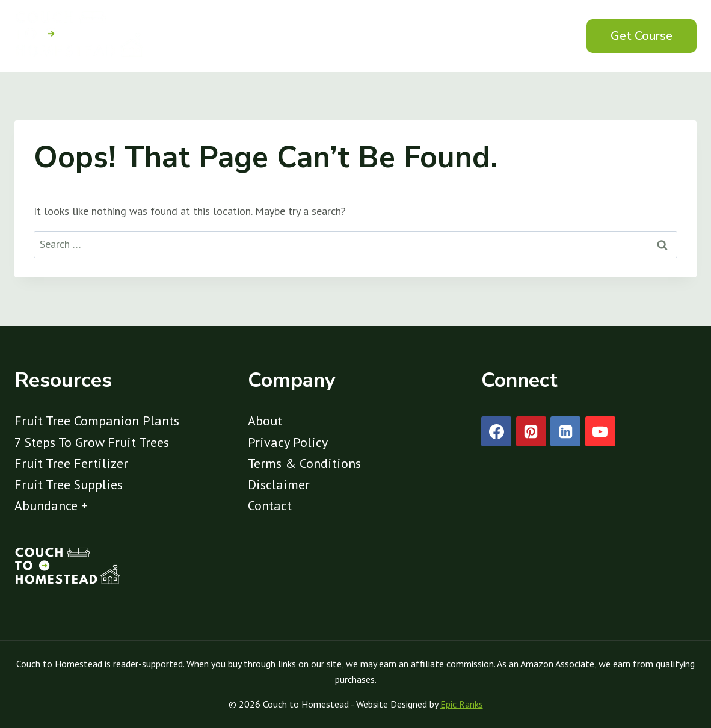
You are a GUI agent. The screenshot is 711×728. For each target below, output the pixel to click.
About (265, 421)
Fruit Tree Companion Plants (97, 421)
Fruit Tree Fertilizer (71, 463)
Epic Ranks (462, 704)
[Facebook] (496, 431)
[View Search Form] (550, 36)
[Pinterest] (531, 431)
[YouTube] (600, 431)
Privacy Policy (288, 442)
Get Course (642, 36)
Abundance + (51, 505)
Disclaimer (279, 484)
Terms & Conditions (304, 463)
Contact (270, 505)
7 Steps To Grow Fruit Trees (92, 442)
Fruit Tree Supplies (69, 484)
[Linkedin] (565, 431)
